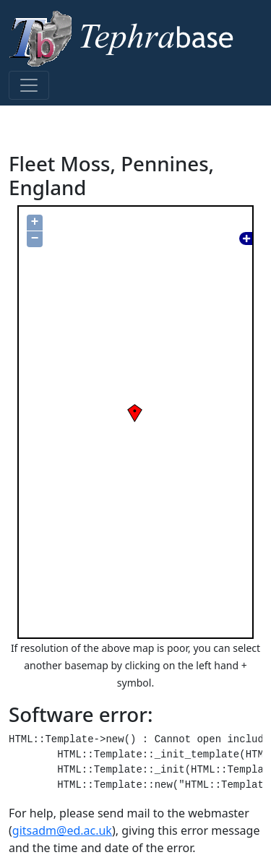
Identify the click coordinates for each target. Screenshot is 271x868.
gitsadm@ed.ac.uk (62, 830)
